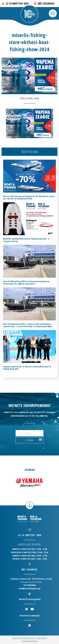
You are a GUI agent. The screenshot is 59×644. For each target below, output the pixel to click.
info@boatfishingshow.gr (30, 588)
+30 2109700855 (29, 585)
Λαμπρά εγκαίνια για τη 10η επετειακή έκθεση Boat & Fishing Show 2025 (27, 368)
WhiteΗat (35, 641)
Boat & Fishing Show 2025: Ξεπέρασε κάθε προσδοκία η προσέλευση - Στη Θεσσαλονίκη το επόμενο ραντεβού (28, 325)
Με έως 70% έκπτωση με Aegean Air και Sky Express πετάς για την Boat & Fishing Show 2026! (29, 197)
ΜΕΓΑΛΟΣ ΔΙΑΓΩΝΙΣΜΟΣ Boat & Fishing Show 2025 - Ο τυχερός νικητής (26, 240)
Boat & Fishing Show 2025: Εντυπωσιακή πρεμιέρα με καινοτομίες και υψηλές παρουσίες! (26, 283)
